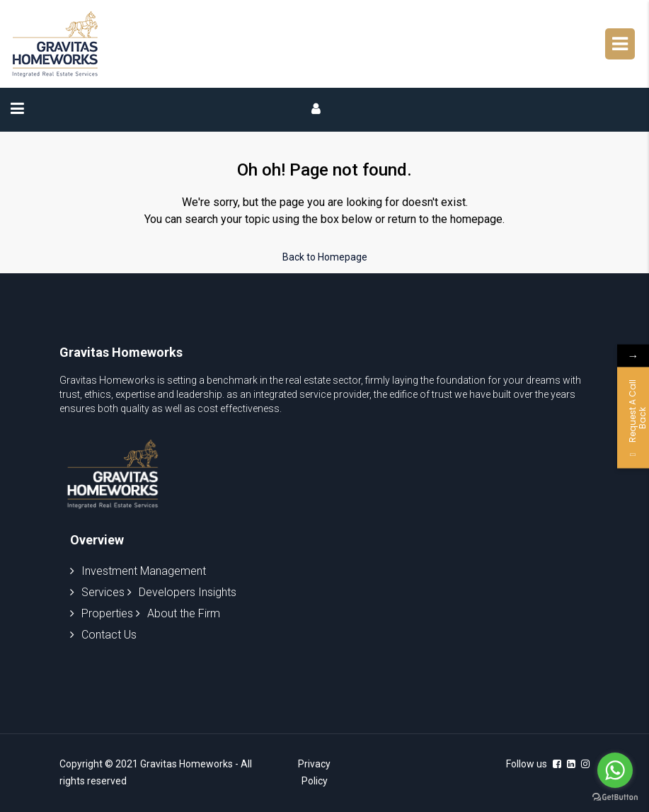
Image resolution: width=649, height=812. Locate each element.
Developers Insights (182, 592)
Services (97, 592)
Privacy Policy (314, 772)
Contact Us (103, 635)
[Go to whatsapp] (615, 770)
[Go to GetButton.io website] (615, 797)
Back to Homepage (325, 257)
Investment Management (138, 571)
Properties (102, 613)
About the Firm (178, 613)
